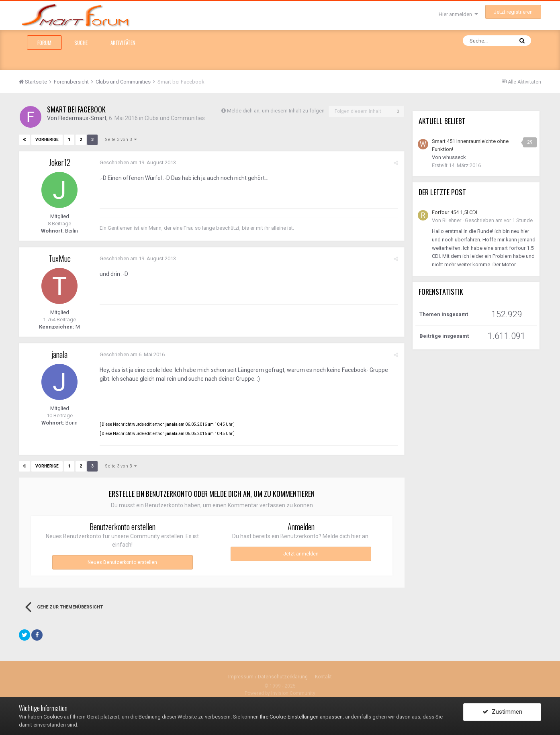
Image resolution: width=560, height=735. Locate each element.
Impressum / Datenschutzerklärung (268, 677)
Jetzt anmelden (301, 554)
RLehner (452, 220)
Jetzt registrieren (513, 12)
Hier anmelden (458, 14)
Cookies (53, 717)
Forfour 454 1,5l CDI (455, 212)
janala (59, 354)
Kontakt (323, 677)
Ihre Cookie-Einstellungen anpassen (301, 717)
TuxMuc (60, 258)
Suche (81, 43)
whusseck (454, 157)
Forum (44, 43)
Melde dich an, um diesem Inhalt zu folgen (276, 111)
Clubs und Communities (175, 118)
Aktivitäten (123, 43)
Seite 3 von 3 (121, 140)
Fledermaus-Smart (82, 118)
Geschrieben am (138, 162)
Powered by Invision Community (280, 693)
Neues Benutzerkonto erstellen (122, 562)
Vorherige (47, 140)
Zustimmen (502, 712)
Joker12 (60, 162)
